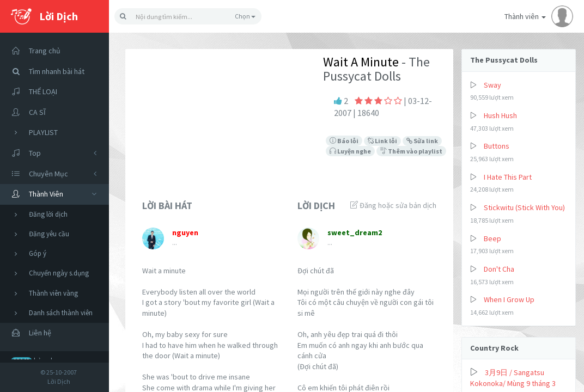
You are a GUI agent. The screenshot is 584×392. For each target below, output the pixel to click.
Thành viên (539, 16)
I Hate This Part (508, 177)
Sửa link (422, 141)
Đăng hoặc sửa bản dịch (393, 205)
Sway (492, 85)
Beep (492, 238)
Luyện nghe (350, 151)
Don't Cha (499, 269)
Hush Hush (500, 115)
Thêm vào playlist (411, 151)
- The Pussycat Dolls (376, 69)
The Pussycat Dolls (504, 60)
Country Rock (494, 348)
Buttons (497, 146)
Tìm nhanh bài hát (45, 72)
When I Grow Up (509, 299)
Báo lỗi (344, 141)
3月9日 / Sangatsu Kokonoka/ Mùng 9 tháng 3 (513, 378)
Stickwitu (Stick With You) (524, 207)
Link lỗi (382, 141)
